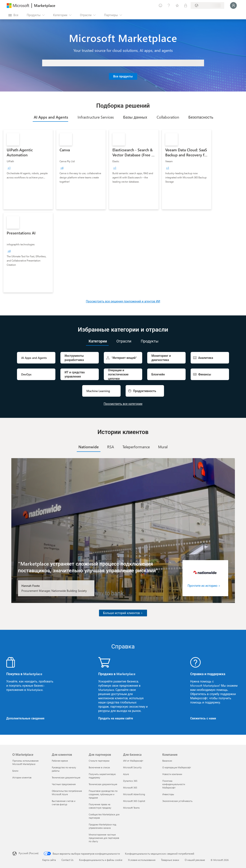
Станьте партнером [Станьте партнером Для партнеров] (99, 761)
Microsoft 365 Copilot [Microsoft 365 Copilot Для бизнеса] (134, 801)
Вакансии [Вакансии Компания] (167, 761)
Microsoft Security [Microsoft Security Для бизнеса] (132, 767)
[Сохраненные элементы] (177, 5)
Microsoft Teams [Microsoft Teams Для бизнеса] (131, 808)
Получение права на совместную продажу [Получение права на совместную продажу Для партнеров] (100, 806)
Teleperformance (136, 447)
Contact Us (67, 860)
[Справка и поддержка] (169, 5)
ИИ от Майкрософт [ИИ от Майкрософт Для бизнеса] (133, 761)
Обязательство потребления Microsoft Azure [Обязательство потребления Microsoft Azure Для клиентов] (67, 793)
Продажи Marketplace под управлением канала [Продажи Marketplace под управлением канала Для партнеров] (102, 826)
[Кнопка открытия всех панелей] (13, 15)
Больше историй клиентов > (123, 613)
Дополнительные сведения (25, 718)
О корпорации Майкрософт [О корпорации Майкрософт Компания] (177, 767)
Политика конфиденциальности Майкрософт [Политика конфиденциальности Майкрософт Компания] (174, 784)
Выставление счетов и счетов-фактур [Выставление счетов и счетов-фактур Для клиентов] (64, 803)
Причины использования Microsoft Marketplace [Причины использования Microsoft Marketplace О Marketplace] (25, 762)
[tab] (50, 117)
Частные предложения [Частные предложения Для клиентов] (64, 784)
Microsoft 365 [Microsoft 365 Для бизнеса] (130, 788)
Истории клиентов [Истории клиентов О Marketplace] (22, 777)
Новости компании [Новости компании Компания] (172, 774)
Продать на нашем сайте (116, 718)
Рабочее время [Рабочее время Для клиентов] (60, 761)
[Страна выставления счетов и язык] (207, 5)
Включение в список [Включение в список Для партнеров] (99, 767)
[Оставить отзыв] (160, 5)
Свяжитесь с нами (203, 718)
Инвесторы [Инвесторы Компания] (168, 794)
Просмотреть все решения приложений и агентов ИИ (123, 301)
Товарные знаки (170, 860)
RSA (111, 447)
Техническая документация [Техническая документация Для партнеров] (103, 784)
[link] (28, 170)
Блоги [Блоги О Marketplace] (15, 771)
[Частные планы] (186, 5)
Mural (163, 447)
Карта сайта (49, 860)
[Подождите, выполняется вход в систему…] (233, 5)
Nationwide (89, 447)
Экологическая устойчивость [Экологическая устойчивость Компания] (177, 801)
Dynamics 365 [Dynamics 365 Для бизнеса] (130, 781)
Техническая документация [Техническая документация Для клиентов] (66, 777)
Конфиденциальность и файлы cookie (101, 860)
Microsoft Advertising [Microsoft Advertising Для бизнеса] (134, 794)
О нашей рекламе (195, 860)
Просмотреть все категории (123, 404)
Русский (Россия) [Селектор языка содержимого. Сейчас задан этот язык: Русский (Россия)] (29, 853)
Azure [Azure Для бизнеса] (126, 774)
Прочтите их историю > (204, 586)
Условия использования (142, 860)
